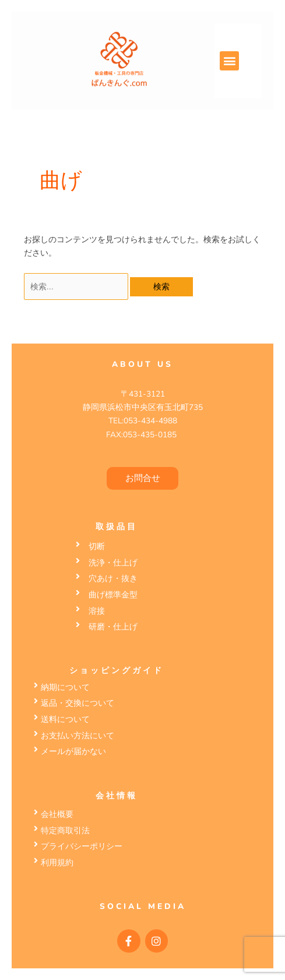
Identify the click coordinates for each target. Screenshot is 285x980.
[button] (229, 61)
